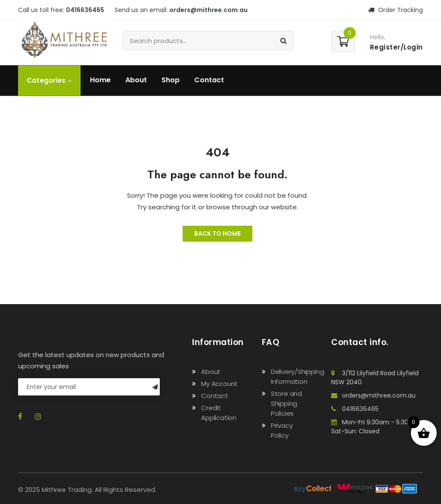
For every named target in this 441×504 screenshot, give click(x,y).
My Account (219, 384)
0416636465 (85, 10)
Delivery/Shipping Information (298, 376)
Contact (209, 80)
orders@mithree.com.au (208, 10)
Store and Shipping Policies (286, 403)
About (136, 80)
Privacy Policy (282, 430)
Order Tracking (396, 10)
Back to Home (217, 233)
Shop (171, 80)
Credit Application (219, 413)
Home (100, 80)
